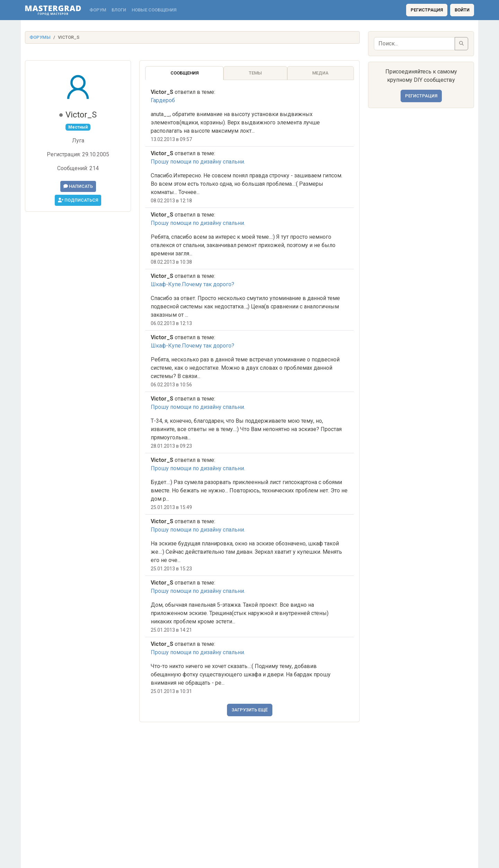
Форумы (40, 37)
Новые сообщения (154, 10)
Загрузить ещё (250, 710)
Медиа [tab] (320, 73)
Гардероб (163, 100)
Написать (78, 186)
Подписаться (78, 200)
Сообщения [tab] (185, 73)
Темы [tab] (255, 73)
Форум (98, 10)
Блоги (119, 10)
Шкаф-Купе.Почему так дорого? (192, 284)
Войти (462, 10)
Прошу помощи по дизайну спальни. (198, 162)
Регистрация (427, 10)
